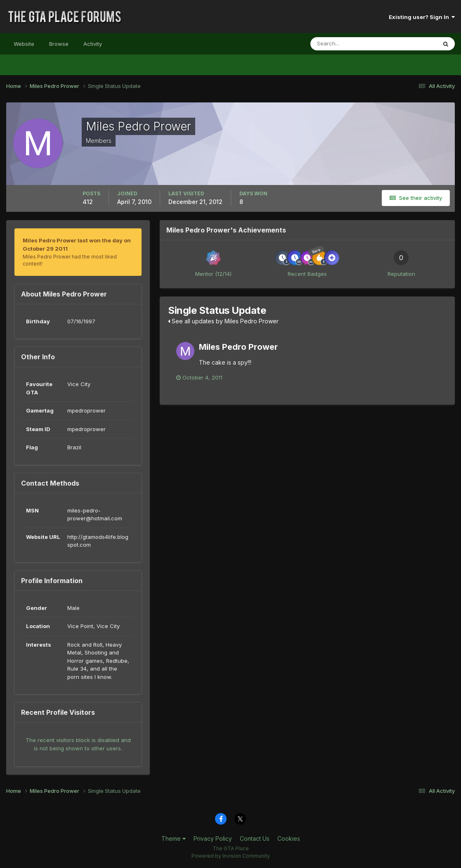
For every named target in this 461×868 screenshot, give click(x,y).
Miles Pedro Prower (238, 347)
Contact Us (255, 838)
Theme (174, 838)
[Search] (347, 44)
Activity (93, 44)
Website (24, 44)
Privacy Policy (213, 838)
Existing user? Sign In (422, 17)
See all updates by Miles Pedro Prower (223, 321)
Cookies (289, 838)
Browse (59, 44)
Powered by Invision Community (231, 856)
